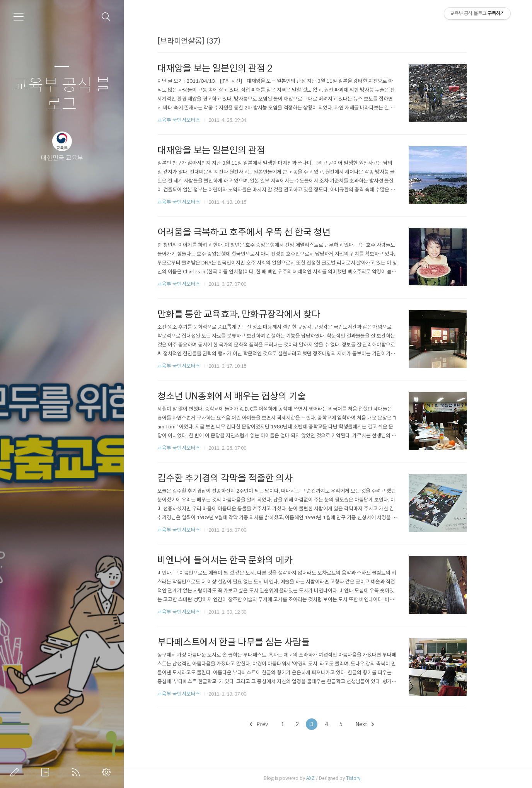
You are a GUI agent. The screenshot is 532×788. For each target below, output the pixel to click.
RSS (77, 772)
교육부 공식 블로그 (62, 95)
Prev (274, 724)
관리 (108, 772)
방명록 (47, 772)
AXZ (326, 778)
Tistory (368, 778)
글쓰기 (16, 772)
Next (380, 724)
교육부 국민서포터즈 (194, 120)
